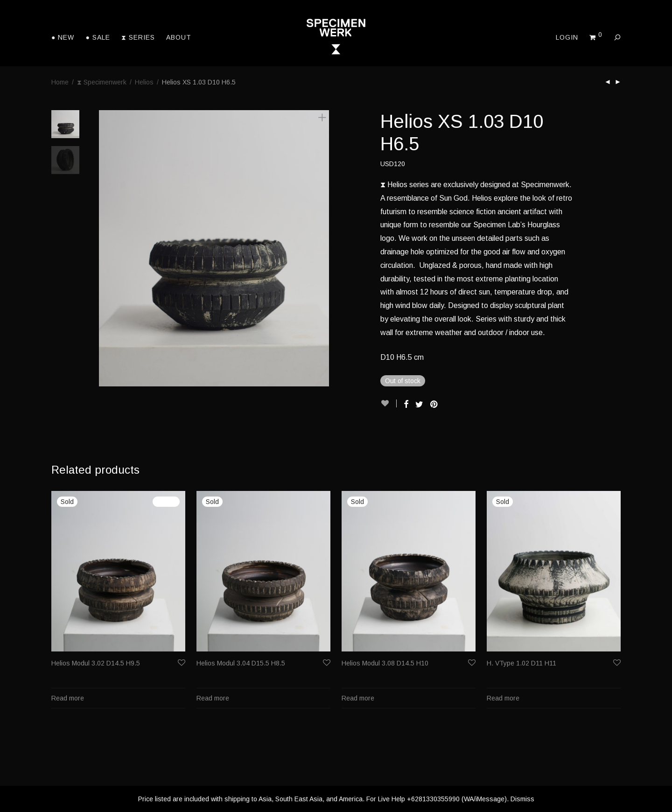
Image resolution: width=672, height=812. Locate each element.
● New (63, 37)
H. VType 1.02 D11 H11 (521, 663)
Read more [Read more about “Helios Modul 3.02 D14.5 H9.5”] (68, 698)
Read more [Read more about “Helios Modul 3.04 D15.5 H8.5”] (213, 698)
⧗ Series (138, 37)
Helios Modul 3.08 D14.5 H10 (385, 663)
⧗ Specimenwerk (102, 82)
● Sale (98, 37)
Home (60, 82)
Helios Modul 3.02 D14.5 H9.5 (96, 663)
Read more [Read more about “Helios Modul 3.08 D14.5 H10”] (358, 698)
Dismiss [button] (522, 799)
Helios (144, 82)
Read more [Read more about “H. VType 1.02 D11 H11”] (503, 698)
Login (567, 37)
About (179, 37)
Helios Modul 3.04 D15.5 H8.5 (241, 663)
